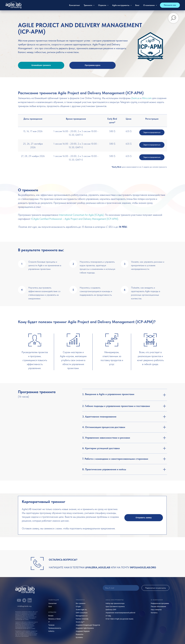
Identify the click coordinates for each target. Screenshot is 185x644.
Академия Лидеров (83, 631)
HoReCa (51, 631)
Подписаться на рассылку (156, 588)
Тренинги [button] (88, 5)
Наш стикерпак (156, 610)
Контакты (154, 613)
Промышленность (55, 628)
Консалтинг (75, 5)
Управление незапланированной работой (120, 613)
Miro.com (147, 98)
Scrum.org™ (80, 622)
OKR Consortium (82, 613)
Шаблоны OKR (111, 610)
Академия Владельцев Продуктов (88, 625)
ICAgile (78, 607)
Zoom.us (135, 98)
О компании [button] (149, 5)
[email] (121, 588)
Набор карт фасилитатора (115, 603)
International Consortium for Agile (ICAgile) (81, 215)
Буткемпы (79, 637)
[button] (144, 518)
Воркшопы (80, 634)
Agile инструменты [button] (121, 5)
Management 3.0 (82, 616)
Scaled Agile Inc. (82, 610)
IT (49, 622)
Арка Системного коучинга (115, 607)
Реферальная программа (160, 603)
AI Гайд (108, 616)
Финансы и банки (54, 619)
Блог (137, 5)
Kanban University (82, 619)
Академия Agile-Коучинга (85, 628)
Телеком (51, 625)
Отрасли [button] (102, 5)
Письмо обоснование (158, 607)
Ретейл (51, 616)
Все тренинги (81, 603)
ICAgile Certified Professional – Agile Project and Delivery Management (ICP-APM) (75, 219)
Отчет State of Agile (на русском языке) (119, 619)
